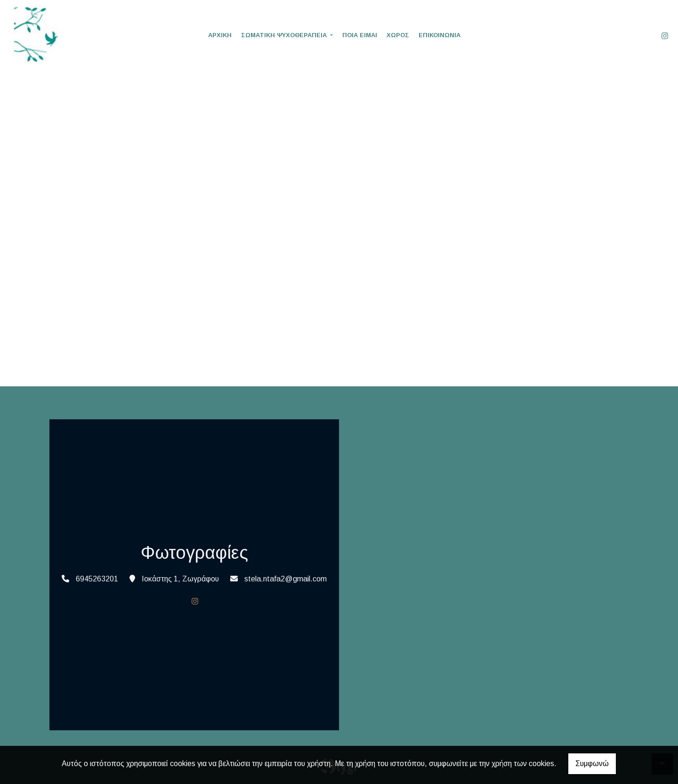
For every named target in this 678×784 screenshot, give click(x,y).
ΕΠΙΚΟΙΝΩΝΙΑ (440, 35)
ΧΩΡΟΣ (398, 35)
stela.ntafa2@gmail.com (286, 579)
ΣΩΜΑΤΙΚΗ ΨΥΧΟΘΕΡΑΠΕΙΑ (285, 35)
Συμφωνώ (592, 764)
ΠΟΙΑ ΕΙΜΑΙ (360, 35)
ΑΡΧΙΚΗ (220, 35)
